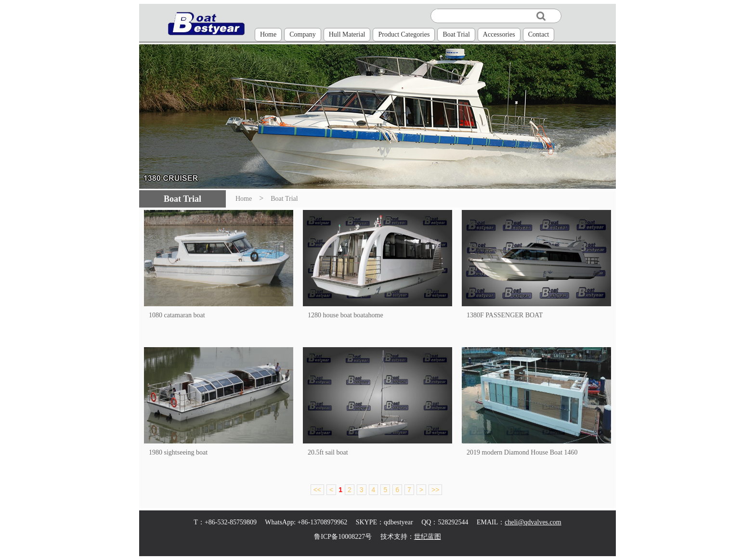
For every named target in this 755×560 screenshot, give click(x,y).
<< (317, 490)
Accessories (499, 34)
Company (302, 34)
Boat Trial (456, 34)
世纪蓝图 (428, 537)
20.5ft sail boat (328, 452)
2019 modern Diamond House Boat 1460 (522, 452)
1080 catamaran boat (177, 315)
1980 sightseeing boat (178, 452)
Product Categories (404, 34)
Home (268, 34)
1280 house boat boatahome (345, 315)
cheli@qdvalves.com (533, 522)
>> (435, 490)
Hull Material (347, 34)
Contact (539, 34)
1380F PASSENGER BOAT (505, 315)
